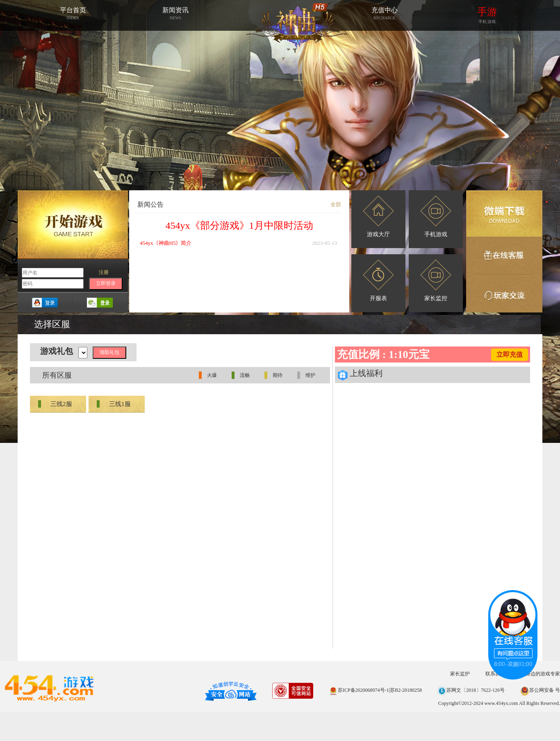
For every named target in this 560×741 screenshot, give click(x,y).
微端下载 (504, 214)
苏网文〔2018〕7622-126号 (471, 690)
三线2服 (55, 404)
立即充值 (510, 355)
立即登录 (106, 283)
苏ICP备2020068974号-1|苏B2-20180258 (375, 690)
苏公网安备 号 (540, 690)
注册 (104, 272)
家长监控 (436, 280)
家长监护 (460, 674)
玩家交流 (504, 294)
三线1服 (114, 404)
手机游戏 (436, 217)
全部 (336, 204)
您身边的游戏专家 (540, 674)
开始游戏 (73, 225)
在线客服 (504, 256)
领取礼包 (109, 352)
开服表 (378, 280)
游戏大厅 (378, 217)
